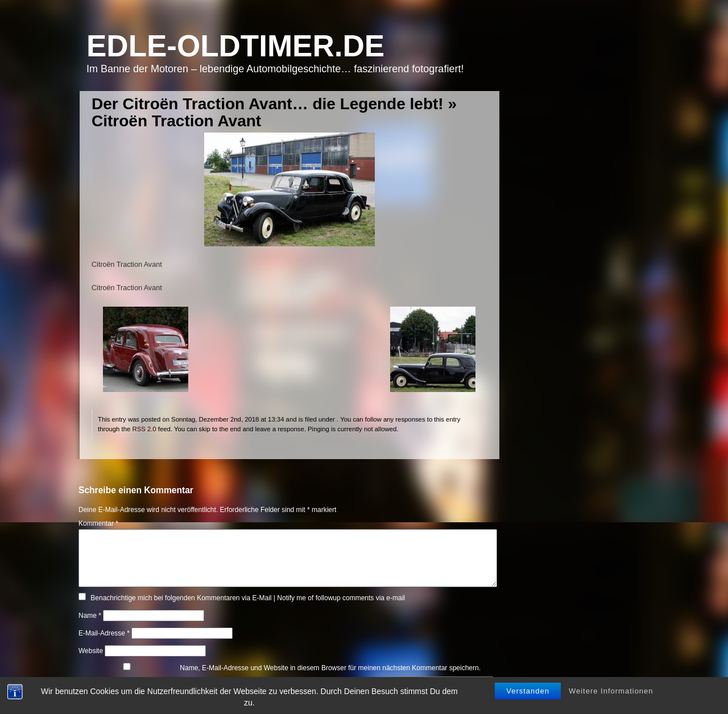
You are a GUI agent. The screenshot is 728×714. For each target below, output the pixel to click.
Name (90, 616)
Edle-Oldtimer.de (235, 46)
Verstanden (528, 693)
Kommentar (98, 523)
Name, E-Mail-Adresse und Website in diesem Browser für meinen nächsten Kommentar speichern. (330, 668)
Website (91, 651)
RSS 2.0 (144, 429)
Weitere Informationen (611, 693)
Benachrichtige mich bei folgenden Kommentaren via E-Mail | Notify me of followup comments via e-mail (248, 598)
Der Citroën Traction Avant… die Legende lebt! (268, 104)
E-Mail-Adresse (104, 633)
